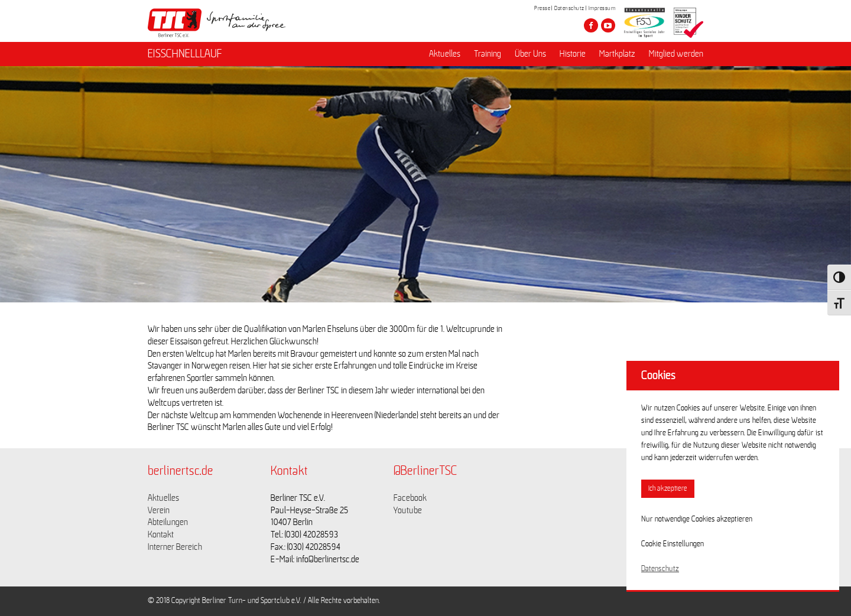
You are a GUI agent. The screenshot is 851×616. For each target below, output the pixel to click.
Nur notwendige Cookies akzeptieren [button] (697, 519)
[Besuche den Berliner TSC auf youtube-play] (608, 25)
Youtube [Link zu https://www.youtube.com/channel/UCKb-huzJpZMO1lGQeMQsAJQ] (408, 510)
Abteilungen (168, 522)
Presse (542, 8)
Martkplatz (617, 54)
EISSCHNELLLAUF (185, 54)
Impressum (602, 8)
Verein (159, 510)
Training (488, 54)
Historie (573, 54)
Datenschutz (569, 8)
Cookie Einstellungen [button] (673, 544)
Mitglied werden (676, 54)
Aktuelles (445, 54)
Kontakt (161, 534)
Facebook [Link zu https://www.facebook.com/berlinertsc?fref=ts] (410, 498)
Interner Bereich (175, 547)
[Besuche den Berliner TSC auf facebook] (591, 25)
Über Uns (530, 54)
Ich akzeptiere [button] (668, 489)
